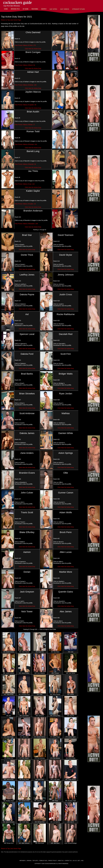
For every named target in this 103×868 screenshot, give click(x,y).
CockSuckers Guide (17, 2)
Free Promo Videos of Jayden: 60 (25, 105)
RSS (82, 861)
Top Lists (35, 861)
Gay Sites (53, 9)
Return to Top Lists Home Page (11, 20)
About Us (61, 861)
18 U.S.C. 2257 (76, 861)
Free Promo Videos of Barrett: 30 (25, 164)
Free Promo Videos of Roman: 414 (26, 144)
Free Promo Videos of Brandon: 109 (26, 224)
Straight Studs (78, 9)
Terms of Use (43, 861)
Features (35, 9)
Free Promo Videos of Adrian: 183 (26, 85)
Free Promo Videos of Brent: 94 (25, 65)
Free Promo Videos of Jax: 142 (25, 184)
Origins (29, 861)
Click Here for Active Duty (33, 49)
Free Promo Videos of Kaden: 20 (25, 204)
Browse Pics (15, 9)
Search (44, 9)
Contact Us (68, 861)
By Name (26, 9)
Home (6, 9)
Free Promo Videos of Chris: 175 (25, 45)
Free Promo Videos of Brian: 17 (25, 125)
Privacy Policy (53, 861)
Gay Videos (65, 9)
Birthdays (22, 861)
